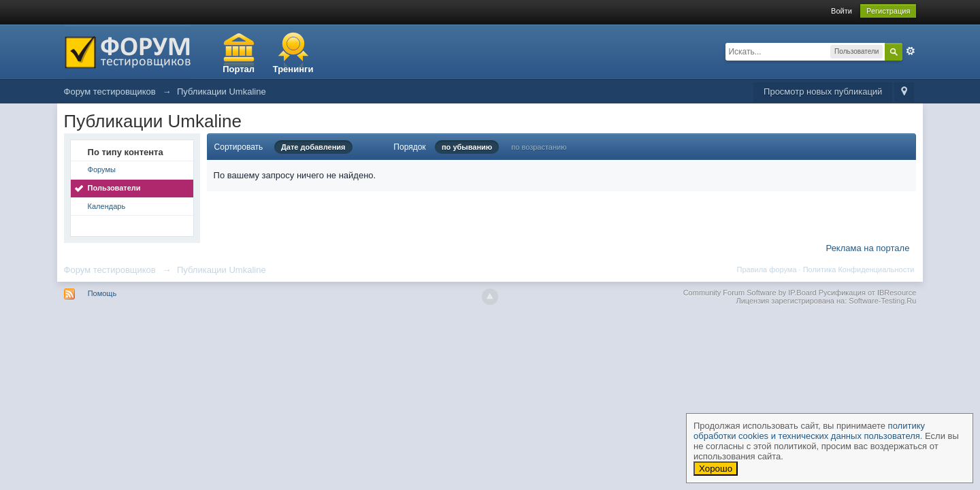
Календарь (107, 206)
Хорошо (716, 469)
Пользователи (114, 188)
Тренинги (293, 69)
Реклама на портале (868, 248)
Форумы (102, 169)
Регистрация (888, 11)
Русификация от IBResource (867, 293)
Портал (239, 69)
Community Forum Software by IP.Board (750, 293)
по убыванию (467, 147)
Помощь (102, 293)
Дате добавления (313, 147)
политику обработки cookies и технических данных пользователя (809, 431)
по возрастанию (539, 147)
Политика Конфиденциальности (859, 269)
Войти (842, 11)
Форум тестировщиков (110, 270)
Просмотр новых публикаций (823, 92)
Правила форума (767, 269)
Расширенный (911, 51)
